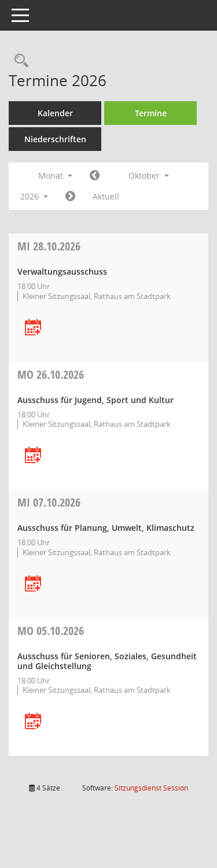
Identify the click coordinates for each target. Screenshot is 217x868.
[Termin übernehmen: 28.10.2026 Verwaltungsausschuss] (33, 328)
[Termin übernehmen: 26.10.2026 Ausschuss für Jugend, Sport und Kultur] (33, 456)
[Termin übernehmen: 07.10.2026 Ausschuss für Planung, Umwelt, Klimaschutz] (33, 584)
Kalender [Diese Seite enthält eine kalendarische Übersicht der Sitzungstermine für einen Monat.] (55, 113)
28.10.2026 (49, 246)
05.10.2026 (51, 631)
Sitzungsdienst (151, 788)
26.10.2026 (51, 374)
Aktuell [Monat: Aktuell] (106, 196)
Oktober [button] (149, 176)
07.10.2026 (49, 502)
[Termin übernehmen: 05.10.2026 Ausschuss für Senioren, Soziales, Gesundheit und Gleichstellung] (33, 722)
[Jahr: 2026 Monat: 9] (95, 176)
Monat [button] (55, 176)
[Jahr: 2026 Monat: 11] (70, 197)
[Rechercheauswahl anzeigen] (19, 61)
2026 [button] (34, 196)
